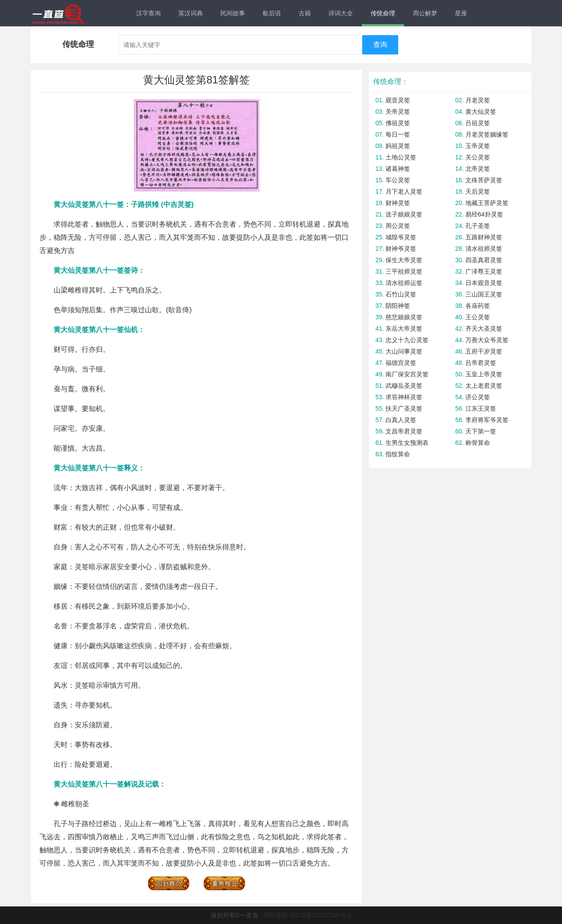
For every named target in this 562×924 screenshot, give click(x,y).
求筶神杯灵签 (404, 397)
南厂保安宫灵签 (407, 374)
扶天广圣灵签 (404, 408)
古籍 (305, 13)
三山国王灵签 (484, 294)
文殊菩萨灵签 (484, 180)
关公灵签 (478, 157)
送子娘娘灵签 (404, 214)
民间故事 (233, 13)
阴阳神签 (398, 306)
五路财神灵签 (484, 237)
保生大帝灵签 (404, 260)
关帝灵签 (398, 112)
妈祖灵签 (398, 146)
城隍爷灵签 (401, 237)
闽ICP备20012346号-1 (321, 915)
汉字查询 (148, 13)
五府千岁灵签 (484, 351)
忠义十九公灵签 (407, 340)
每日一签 (398, 134)
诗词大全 (341, 13)
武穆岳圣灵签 (404, 386)
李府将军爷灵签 (487, 420)
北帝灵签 (478, 169)
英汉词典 (191, 13)
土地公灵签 (401, 157)
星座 (461, 13)
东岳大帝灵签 (404, 328)
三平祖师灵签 (404, 271)
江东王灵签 (481, 408)
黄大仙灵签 (481, 112)
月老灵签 (478, 100)
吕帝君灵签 (481, 363)
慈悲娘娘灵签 (404, 317)
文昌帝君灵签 (404, 431)
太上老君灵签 (484, 386)
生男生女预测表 (407, 443)
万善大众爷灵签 (487, 340)
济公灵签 (478, 397)
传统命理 (383, 13)
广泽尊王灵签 (484, 271)
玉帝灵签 (478, 146)
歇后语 (272, 13)
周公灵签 (398, 226)
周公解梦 (425, 13)
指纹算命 (398, 454)
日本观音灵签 (484, 283)
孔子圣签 (478, 226)
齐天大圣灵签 (484, 328)
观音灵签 (398, 100)
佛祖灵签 (398, 123)
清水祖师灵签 (484, 249)
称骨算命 (478, 443)
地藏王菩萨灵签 (487, 203)
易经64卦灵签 (484, 214)
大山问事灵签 (404, 351)
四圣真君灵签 (484, 260)
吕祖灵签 (478, 123)
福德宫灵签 (401, 363)
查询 (380, 45)
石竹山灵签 (401, 294)
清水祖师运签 (404, 283)
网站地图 (276, 915)
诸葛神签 (398, 169)
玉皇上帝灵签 (484, 374)
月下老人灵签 (404, 191)
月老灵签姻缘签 (487, 134)
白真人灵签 (401, 420)
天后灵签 (478, 191)
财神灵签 (398, 203)
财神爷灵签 (401, 249)
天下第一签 (481, 431)
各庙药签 (478, 306)
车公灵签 (398, 180)
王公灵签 (478, 317)
